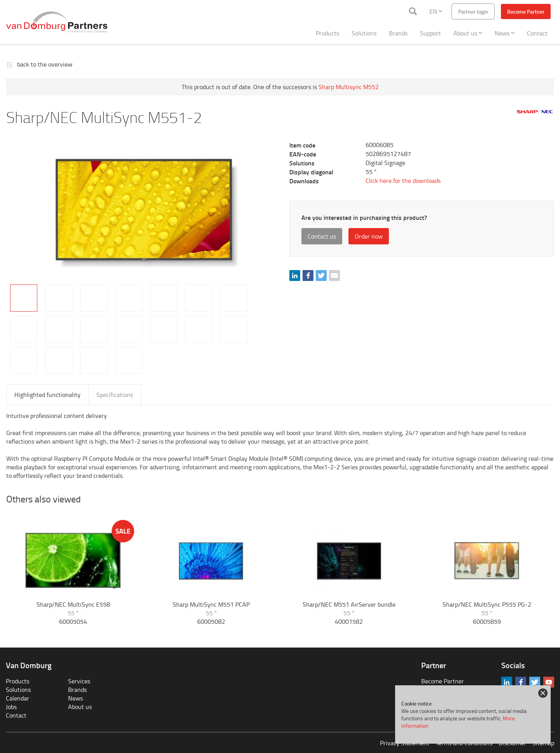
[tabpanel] (143, 209)
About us (468, 33)
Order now (369, 236)
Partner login (473, 11)
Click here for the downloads (403, 181)
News (505, 33)
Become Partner (526, 11)
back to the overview (45, 64)
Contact (537, 33)
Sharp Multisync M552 (349, 87)
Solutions (364, 33)
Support (430, 33)
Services (79, 681)
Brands (398, 33)
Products (327, 33)
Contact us (322, 236)
